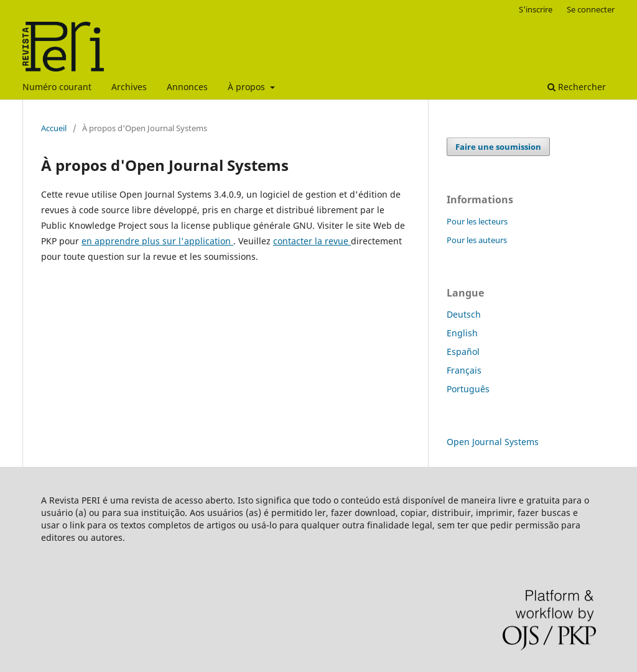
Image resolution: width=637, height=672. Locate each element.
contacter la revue (312, 241)
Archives (129, 87)
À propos (248, 87)
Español (463, 352)
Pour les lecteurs (477, 221)
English (462, 333)
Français (464, 370)
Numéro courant (57, 87)
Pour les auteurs (477, 240)
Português (468, 389)
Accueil (54, 128)
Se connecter (591, 9)
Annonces (187, 87)
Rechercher (577, 87)
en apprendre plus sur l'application (157, 241)
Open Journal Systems (493, 442)
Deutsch (464, 314)
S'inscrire (536, 9)
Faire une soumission (498, 147)
